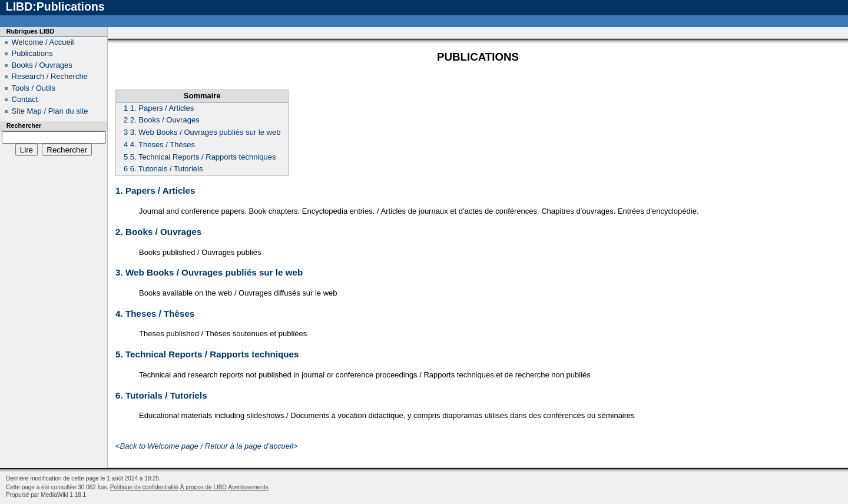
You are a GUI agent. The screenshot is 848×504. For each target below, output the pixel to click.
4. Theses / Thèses (155, 314)
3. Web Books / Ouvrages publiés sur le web (209, 272)
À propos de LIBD (203, 487)
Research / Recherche (50, 76)
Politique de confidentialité (144, 487)
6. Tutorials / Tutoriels (161, 395)
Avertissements (249, 487)
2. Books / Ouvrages (158, 232)
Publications (32, 53)
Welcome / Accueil (43, 42)
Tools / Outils (34, 88)
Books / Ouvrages (42, 65)
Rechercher (24, 125)
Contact (25, 99)
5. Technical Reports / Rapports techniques (207, 354)
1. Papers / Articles (155, 190)
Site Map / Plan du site (50, 111)
